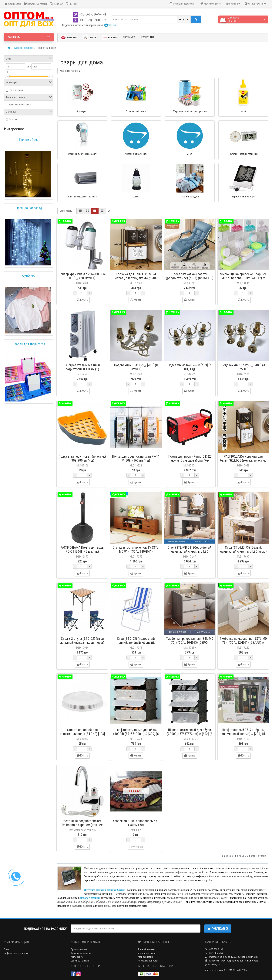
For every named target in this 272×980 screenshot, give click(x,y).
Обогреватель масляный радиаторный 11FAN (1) (82, 367)
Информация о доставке (16, 953)
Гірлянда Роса (29, 140)
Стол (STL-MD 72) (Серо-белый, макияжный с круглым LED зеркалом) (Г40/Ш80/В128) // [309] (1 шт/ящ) (190, 553)
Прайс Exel (73, 4)
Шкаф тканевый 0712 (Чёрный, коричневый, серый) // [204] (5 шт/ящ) (243, 734)
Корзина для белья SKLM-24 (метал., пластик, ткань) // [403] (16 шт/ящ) (136, 278)
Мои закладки (145, 957)
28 (110, 211)
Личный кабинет (147, 949)
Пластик (13, 119)
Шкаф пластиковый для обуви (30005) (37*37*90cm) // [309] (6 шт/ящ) (136, 734)
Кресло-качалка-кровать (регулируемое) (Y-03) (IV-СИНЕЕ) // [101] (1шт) (190, 278)
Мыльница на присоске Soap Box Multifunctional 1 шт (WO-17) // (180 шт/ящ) (243, 278)
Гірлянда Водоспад (29, 208)
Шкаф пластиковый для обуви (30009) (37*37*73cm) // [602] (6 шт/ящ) (190, 734)
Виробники (129, 37)
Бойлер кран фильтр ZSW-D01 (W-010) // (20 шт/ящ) (82, 276)
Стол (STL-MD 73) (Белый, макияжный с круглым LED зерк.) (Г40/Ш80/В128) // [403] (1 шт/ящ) (243, 553)
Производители (79, 949)
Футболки (29, 276)
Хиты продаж (13, 4)
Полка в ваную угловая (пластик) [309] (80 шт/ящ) (82, 458)
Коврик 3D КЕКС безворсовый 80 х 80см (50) (136, 823)
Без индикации (16, 90)
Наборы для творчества (29, 344)
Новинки (69, 38)
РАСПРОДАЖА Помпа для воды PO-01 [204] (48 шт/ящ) (82, 549)
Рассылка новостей (148, 961)
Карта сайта (77, 957)
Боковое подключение (20, 105)
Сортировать (67, 211)
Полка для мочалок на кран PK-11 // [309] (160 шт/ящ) (136, 458)
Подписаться (218, 929)
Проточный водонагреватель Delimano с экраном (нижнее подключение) (82, 825)
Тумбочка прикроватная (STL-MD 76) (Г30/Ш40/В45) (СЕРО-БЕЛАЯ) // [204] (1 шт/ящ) (190, 642)
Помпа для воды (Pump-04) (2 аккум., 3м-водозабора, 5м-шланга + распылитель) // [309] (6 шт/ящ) (190, 462)
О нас (7, 949)
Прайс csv (56, 4)
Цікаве (89, 38)
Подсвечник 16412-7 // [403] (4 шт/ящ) (243, 367)
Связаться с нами (80, 961)
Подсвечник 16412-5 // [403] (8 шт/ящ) (136, 367)
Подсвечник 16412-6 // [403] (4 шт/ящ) (190, 367)
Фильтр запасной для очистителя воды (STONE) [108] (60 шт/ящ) (82, 734)
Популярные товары (35, 4)
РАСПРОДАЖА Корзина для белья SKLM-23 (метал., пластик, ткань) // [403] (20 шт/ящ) (243, 460)
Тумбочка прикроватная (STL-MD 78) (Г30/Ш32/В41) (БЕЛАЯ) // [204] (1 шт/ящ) (243, 642)
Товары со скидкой (81, 953)
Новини (109, 38)
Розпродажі (148, 37)
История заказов (147, 953)
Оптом (110, 25)
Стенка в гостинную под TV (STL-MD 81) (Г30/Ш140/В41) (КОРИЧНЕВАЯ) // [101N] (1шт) (136, 551)
